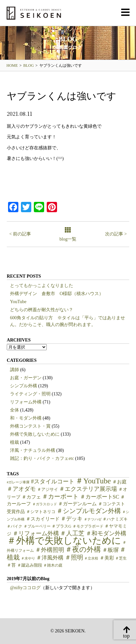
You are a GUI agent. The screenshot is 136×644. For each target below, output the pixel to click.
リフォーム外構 (26, 402)
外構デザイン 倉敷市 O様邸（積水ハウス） (57, 294)
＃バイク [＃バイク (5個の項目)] (15, 526)
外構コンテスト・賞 (30, 426)
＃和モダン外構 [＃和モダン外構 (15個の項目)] (106, 533)
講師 (15, 370)
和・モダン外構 (26, 418)
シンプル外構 (24, 386)
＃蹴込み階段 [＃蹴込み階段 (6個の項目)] (30, 565)
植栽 (15, 442)
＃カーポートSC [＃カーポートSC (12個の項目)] (100, 497)
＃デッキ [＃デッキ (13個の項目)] (72, 519)
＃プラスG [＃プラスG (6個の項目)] (61, 526)
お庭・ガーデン (26, 378)
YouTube (18, 302)
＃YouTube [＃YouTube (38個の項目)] (93, 481)
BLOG (29, 65)
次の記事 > (116, 234)
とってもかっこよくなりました (42, 286)
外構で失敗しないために (35, 434)
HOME (12, 65)
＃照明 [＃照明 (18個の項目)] (74, 557)
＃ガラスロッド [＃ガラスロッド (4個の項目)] (45, 504)
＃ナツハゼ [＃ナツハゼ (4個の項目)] (93, 519)
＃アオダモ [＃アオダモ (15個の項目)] (21, 489)
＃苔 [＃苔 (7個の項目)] (11, 565)
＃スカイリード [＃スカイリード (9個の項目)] (43, 519)
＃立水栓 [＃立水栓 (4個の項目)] (91, 558)
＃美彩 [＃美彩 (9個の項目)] (107, 558)
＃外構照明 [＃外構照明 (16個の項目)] (50, 550)
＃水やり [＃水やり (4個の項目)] (28, 558)
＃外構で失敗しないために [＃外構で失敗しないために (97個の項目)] (64, 540)
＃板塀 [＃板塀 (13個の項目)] (110, 550)
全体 (15, 410)
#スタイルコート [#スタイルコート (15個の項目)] (53, 481)
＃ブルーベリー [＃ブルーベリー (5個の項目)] (37, 526)
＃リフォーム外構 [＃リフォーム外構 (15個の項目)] (36, 533)
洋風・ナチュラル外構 (33, 450)
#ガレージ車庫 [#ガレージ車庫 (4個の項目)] (18, 482)
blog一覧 (68, 235)
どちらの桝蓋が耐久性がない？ (42, 310)
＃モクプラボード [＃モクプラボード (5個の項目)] (88, 526)
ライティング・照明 (30, 394)
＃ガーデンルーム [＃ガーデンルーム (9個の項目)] (77, 504)
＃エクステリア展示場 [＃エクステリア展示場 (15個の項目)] (88, 489)
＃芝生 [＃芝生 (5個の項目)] (121, 558)
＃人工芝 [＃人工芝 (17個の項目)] (72, 533)
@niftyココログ (25, 588)
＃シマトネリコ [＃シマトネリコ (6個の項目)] (41, 512)
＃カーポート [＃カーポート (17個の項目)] (60, 496)
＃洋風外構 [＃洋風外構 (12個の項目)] (50, 558)
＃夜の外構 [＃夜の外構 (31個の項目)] (83, 549)
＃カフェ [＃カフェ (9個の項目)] (31, 497)
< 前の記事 (20, 234)
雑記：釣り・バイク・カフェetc (42, 458)
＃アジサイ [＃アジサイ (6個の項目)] (48, 490)
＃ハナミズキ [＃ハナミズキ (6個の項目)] (115, 519)
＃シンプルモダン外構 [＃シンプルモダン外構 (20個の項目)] (89, 511)
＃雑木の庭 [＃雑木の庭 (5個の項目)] (53, 565)
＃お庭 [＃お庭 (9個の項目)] (119, 482)
